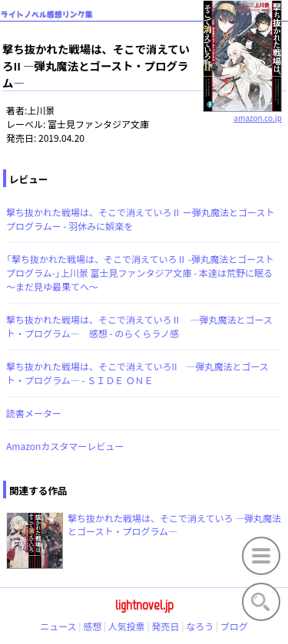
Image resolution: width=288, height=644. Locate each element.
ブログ (234, 626)
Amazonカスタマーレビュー (65, 446)
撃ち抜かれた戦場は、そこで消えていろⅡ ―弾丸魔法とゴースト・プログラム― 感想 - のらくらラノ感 (139, 326)
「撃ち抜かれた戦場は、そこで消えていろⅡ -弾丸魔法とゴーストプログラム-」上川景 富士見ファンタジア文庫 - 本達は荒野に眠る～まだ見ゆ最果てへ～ (140, 273)
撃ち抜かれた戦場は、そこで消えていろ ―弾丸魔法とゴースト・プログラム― (174, 524)
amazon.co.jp (242, 112)
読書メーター (34, 413)
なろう (200, 626)
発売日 (166, 626)
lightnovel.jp (144, 605)
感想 (92, 626)
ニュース (58, 626)
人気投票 (127, 626)
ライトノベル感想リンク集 (47, 14)
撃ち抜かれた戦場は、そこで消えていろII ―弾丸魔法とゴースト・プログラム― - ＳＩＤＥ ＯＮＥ (137, 373)
